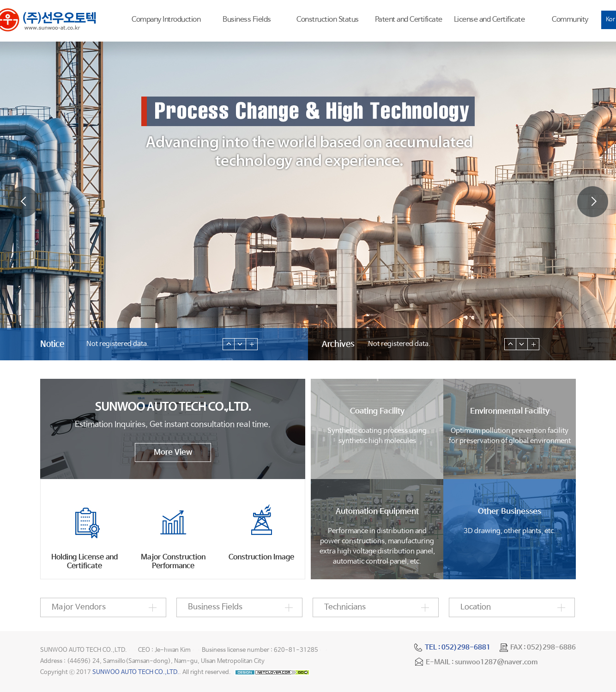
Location (476, 607)
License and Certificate (489, 20)
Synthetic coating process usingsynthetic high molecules (377, 426)
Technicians (345, 607)
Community (570, 20)
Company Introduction (166, 20)
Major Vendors (79, 607)
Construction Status (328, 20)
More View (173, 452)
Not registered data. (118, 344)
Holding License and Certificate (85, 562)
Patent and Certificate (409, 20)
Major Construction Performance (173, 562)
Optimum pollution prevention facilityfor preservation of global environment (510, 426)
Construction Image (261, 557)
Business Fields (247, 20)
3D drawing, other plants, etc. (510, 521)
